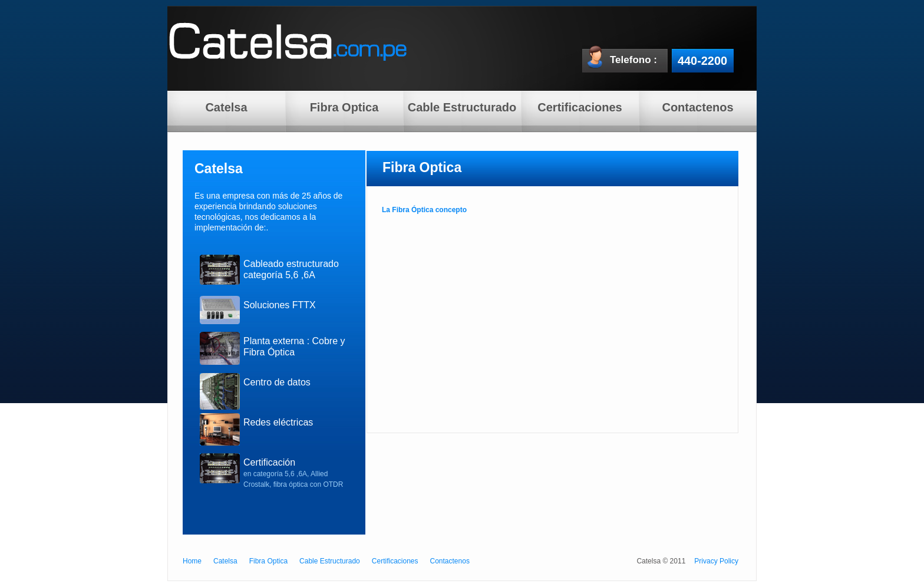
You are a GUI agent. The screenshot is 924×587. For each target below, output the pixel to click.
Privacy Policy (716, 561)
